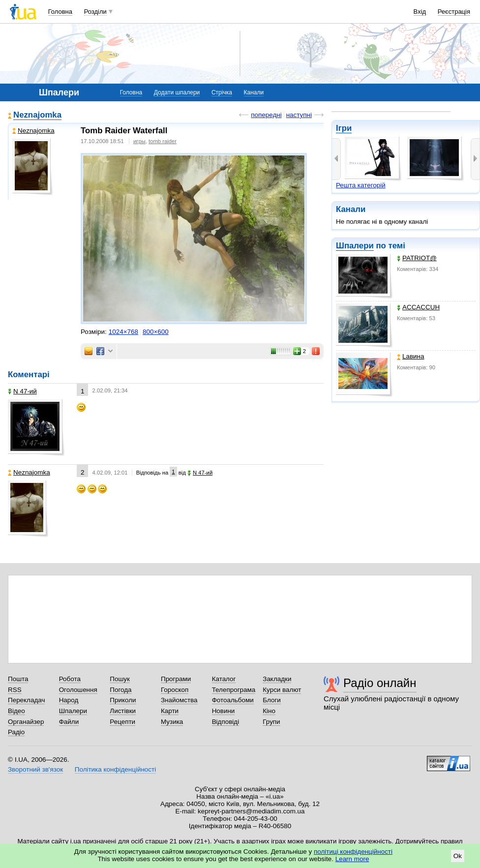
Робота (70, 679)
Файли (69, 722)
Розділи (95, 12)
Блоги (272, 700)
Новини (224, 711)
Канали (254, 92)
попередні (266, 115)
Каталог (224, 679)
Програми (176, 679)
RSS (15, 690)
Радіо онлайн (380, 683)
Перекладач (26, 700)
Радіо (16, 732)
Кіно (269, 711)
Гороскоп (175, 690)
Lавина (411, 356)
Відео (16, 711)
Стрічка (222, 92)
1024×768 (123, 332)
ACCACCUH (418, 307)
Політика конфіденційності (115, 769)
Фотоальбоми (233, 700)
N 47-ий (22, 391)
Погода (120, 690)
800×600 (156, 332)
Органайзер (26, 722)
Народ (69, 700)
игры (139, 141)
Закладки (277, 679)
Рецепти (122, 722)
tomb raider (163, 141)
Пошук (120, 679)
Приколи (123, 700)
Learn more (352, 859)
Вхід (420, 12)
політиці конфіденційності (353, 852)
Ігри (344, 128)
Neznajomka (37, 115)
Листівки (123, 711)
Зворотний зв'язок (35, 769)
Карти (170, 711)
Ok (458, 856)
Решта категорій (361, 185)
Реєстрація (454, 12)
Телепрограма (234, 690)
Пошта (18, 679)
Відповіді (226, 722)
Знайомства (179, 700)
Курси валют (282, 690)
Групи (271, 722)
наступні (299, 115)
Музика (172, 722)
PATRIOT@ (417, 258)
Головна (60, 12)
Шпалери (355, 246)
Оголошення (78, 690)
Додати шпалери (177, 92)
